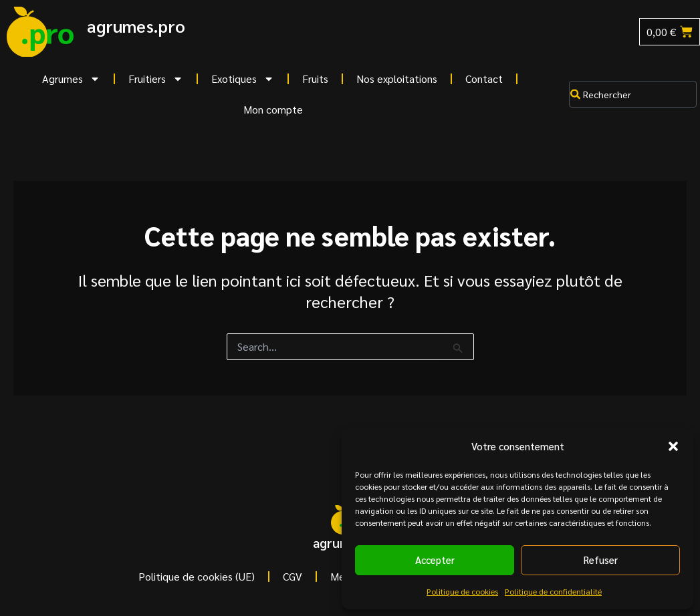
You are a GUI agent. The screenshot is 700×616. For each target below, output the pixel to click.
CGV (293, 576)
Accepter (435, 560)
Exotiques (243, 79)
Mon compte (273, 109)
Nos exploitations (397, 79)
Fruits (315, 79)
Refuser (601, 560)
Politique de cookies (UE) (197, 576)
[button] (673, 446)
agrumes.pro (136, 26)
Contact (484, 79)
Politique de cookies (462, 591)
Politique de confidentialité (553, 591)
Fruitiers (156, 79)
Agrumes (71, 79)
